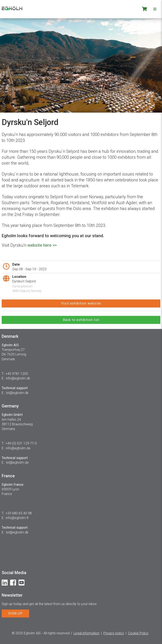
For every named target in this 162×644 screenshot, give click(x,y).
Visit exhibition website (81, 303)
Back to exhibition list (81, 320)
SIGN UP (15, 613)
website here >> (42, 245)
